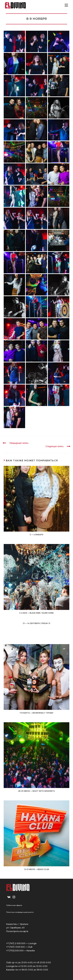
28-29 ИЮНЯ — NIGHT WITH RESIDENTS (36, 791)
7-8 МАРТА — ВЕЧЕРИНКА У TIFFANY (36, 713)
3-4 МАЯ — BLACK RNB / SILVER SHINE (36, 613)
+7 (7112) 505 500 (15, 951)
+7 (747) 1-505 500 (15, 947)
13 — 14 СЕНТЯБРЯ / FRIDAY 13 (36, 623)
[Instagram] (14, 897)
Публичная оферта (14, 905)
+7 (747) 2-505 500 (16, 943)
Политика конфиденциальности (20, 912)
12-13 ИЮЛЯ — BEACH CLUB (36, 869)
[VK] (9, 897)
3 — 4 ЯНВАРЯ (36, 535)
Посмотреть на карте (17, 931)
